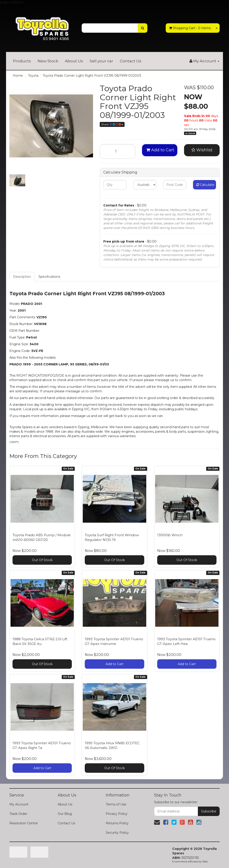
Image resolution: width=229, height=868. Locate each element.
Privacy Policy (117, 814)
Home (18, 76)
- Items (190, 28)
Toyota (33, 76)
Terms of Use (116, 804)
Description (22, 277)
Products (22, 61)
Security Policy (117, 833)
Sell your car (101, 61)
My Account (19, 804)
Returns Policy (117, 823)
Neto (205, 861)
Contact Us (131, 61)
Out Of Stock (42, 560)
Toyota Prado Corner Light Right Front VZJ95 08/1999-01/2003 (92, 76)
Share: (112, 124)
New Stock (48, 61)
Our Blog (65, 814)
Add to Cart (160, 150)
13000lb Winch (170, 535)
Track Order (18, 814)
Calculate (205, 185)
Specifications (49, 277)
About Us (74, 61)
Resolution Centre (24, 823)
